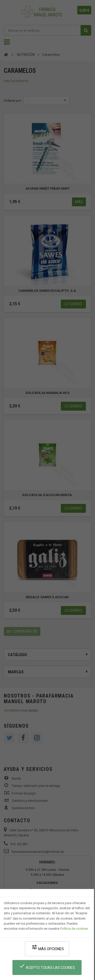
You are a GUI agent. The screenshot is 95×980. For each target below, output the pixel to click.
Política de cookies (74, 929)
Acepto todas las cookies (47, 966)
